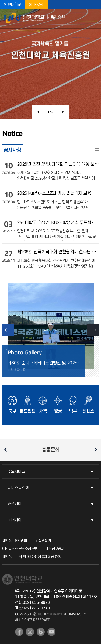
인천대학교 (13, 5)
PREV (8, 330)
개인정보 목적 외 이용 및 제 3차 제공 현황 (32, 557)
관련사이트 (16, 504)
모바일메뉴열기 (94, 19)
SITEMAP (37, 5)
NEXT (93, 330)
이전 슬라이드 (41, 112)
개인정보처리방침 (15, 541)
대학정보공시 (55, 549)
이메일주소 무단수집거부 (20, 549)
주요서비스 (16, 472)
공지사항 (12, 150)
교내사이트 (16, 520)
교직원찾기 (43, 541)
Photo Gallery (25, 352)
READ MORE (97, 150)
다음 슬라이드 (60, 112)
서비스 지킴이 (18, 488)
